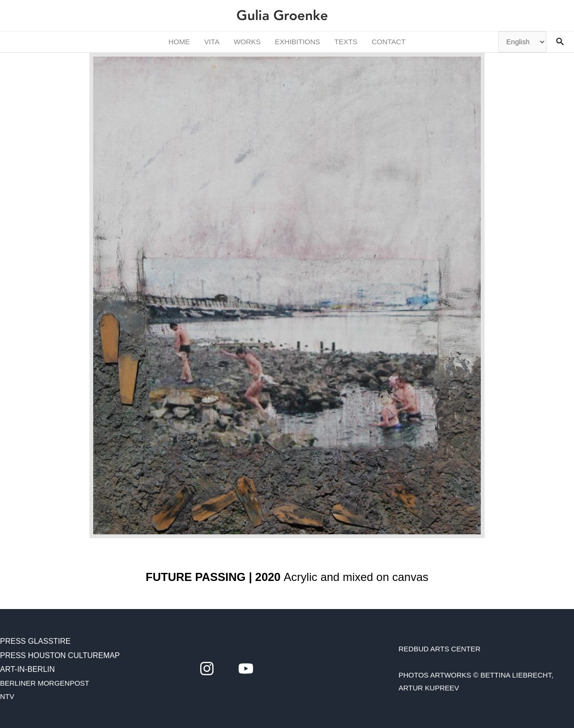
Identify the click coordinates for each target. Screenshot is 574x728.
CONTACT (388, 42)
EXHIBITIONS (297, 42)
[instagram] (207, 669)
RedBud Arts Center (439, 649)
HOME (179, 42)
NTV (7, 696)
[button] (560, 42)
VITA (212, 42)
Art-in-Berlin (27, 669)
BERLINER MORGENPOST (45, 683)
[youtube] (246, 669)
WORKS (247, 42)
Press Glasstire (35, 641)
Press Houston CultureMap (60, 655)
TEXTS (346, 42)
